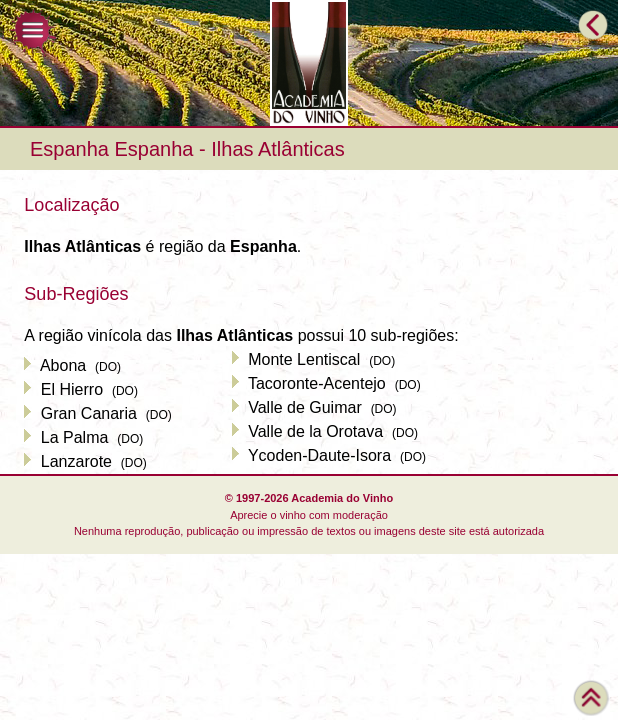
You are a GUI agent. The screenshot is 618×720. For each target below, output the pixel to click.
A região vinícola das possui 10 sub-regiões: (241, 335)
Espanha (69, 149)
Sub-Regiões (76, 294)
